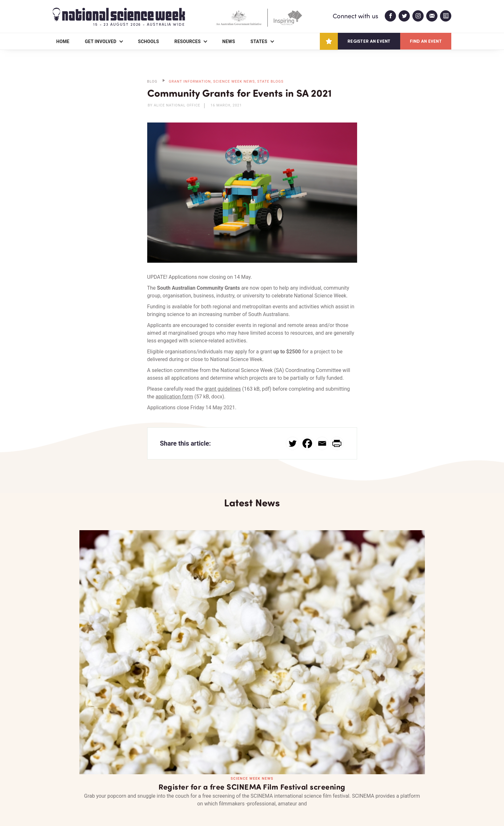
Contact (142, 784)
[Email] (322, 443)
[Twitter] (292, 443)
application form (174, 397)
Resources (188, 41)
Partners (99, 784)
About (60, 784)
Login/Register (190, 784)
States (259, 41)
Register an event (369, 41)
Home (63, 41)
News (229, 41)
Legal (124, 806)
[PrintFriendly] (337, 443)
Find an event (426, 41)
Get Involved (101, 41)
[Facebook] (307, 443)
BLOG (152, 82)
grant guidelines (223, 389)
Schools (148, 41)
